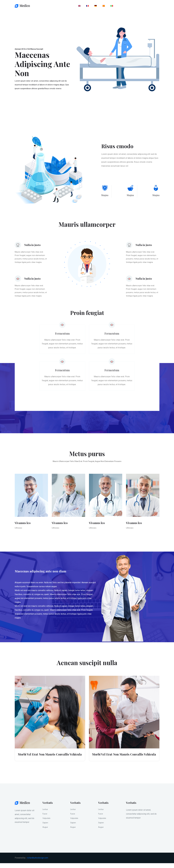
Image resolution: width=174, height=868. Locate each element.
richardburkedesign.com (38, 863)
